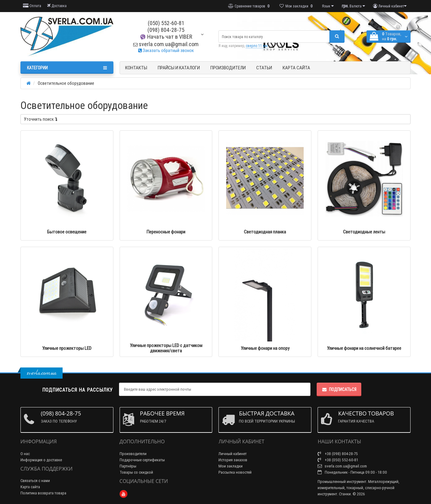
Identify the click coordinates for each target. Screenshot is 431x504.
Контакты (136, 68)
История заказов (233, 460)
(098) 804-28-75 (166, 30)
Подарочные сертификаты (142, 460)
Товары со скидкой (136, 472)
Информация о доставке (41, 460)
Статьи (264, 68)
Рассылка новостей (235, 472)
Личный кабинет (233, 454)
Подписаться (339, 389)
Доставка (57, 6)
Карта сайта (296, 68)
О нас (25, 454)
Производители (228, 68)
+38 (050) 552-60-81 (338, 460)
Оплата (32, 6)
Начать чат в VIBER (166, 37)
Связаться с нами (35, 481)
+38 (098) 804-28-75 (338, 454)
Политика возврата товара (43, 493)
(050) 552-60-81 (166, 23)
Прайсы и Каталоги (179, 68)
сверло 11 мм (257, 46)
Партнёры (128, 466)
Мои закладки (231, 466)
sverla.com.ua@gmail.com (166, 44)
